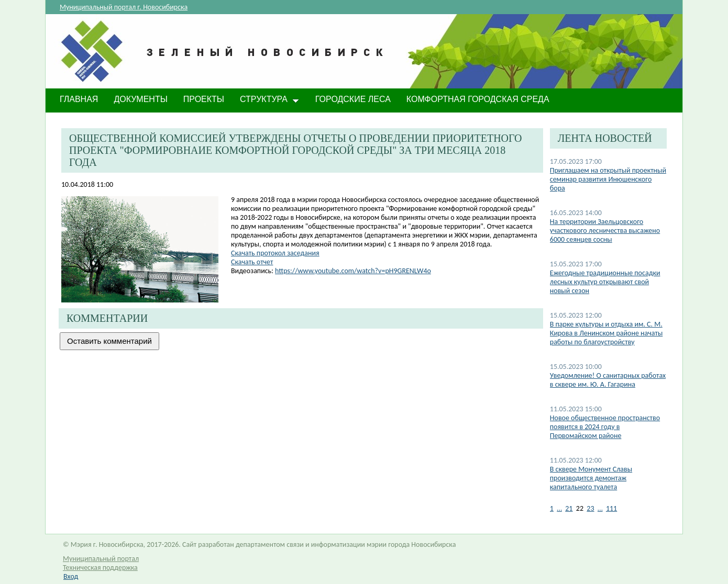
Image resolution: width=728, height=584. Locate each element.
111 (611, 508)
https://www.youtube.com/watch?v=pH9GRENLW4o (353, 271)
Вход (71, 576)
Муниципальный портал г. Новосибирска (124, 7)
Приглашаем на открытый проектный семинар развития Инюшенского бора (608, 179)
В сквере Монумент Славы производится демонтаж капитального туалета (591, 478)
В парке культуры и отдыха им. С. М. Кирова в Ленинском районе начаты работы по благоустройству (606, 333)
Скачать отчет (252, 262)
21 (569, 508)
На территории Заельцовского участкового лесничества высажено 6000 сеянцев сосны (605, 231)
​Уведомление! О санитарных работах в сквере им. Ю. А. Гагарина (608, 380)
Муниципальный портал (101, 559)
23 (590, 508)
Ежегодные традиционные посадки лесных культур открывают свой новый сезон (605, 282)
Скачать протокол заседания (275, 253)
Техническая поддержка (100, 568)
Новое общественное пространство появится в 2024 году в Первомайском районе (605, 427)
